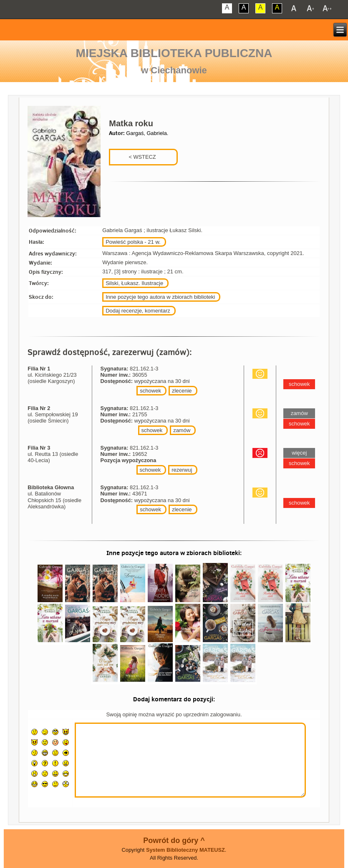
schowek (150, 391)
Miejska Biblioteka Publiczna (174, 53)
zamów (182, 430)
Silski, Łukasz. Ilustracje (134, 283)
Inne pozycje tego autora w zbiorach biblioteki (160, 297)
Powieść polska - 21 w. (133, 242)
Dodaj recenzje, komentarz (138, 311)
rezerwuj (182, 470)
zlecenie (182, 391)
